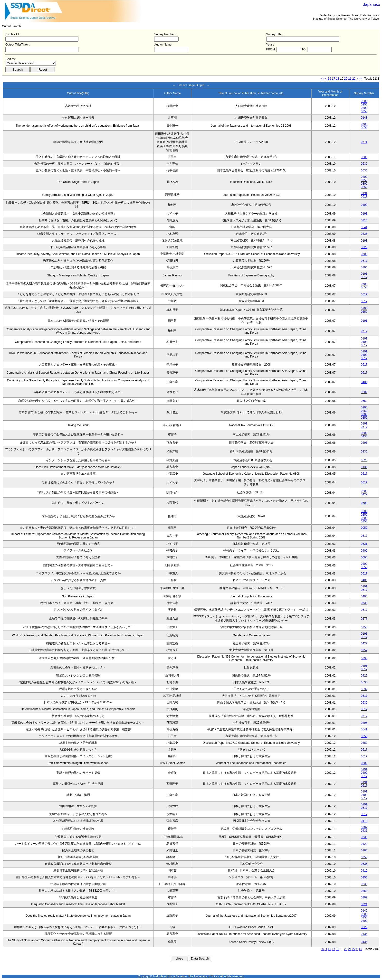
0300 (364, 108)
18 (338, 79)
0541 (364, 729)
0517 (364, 197)
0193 (364, 241)
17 (333, 79)
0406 (364, 580)
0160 (364, 850)
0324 (364, 904)
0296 (364, 443)
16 (329, 79)
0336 (364, 234)
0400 (364, 205)
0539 (364, 689)
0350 (364, 111)
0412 (364, 871)
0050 (364, 528)
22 (354, 79)
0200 (364, 101)
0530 (364, 164)
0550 (364, 127)
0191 (364, 193)
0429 (364, 494)
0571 (364, 142)
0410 (364, 821)
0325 (364, 247)
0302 (364, 433)
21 (350, 79)
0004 (364, 557)
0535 (364, 682)
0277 (364, 619)
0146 (364, 911)
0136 (364, 467)
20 (346, 79)
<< (323, 79)
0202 (364, 392)
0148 (364, 118)
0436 (364, 436)
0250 (364, 104)
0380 (364, 743)
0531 (364, 544)
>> (361, 79)
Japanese (372, 5)
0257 (364, 650)
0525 (364, 460)
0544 (364, 227)
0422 (364, 643)
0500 (364, 124)
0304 (364, 267)
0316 (364, 220)
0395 (364, 658)
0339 (364, 884)
